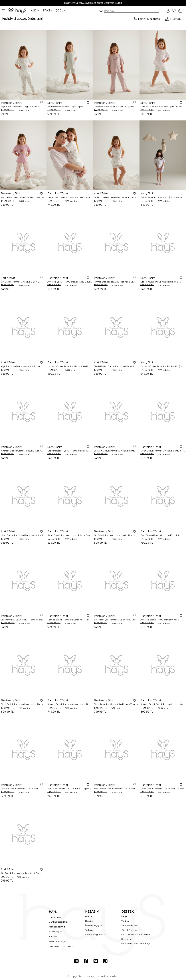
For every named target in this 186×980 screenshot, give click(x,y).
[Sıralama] (149, 19)
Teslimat (90, 930)
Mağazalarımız (57, 927)
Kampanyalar (56, 932)
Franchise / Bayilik (58, 941)
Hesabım (90, 921)
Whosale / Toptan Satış (61, 946)
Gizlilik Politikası (130, 930)
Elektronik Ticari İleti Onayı (136, 944)
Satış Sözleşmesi (130, 925)
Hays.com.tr (55, 936)
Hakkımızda (55, 917)
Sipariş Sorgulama (95, 934)
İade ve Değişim (94, 925)
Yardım (125, 921)
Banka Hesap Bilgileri (60, 922)
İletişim (125, 916)
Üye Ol (89, 916)
